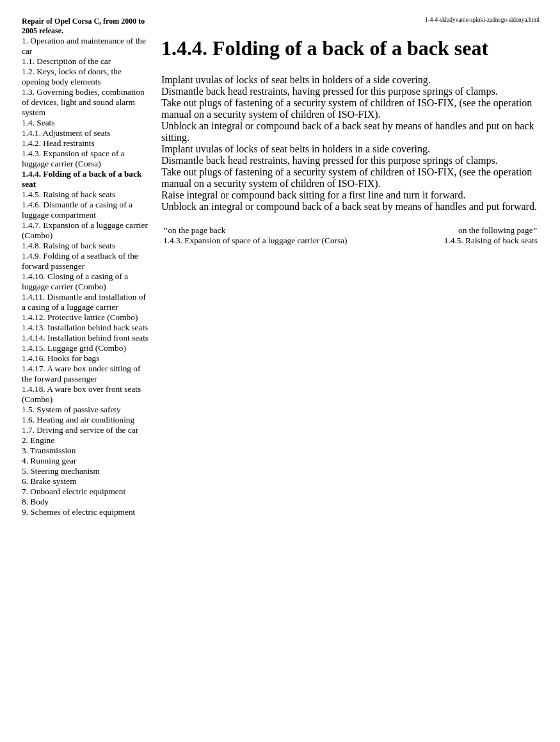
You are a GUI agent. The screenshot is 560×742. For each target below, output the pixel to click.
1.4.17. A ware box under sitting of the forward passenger (81, 374)
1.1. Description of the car (66, 61)
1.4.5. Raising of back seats (68, 194)
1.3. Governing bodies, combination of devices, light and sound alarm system (83, 102)
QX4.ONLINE (34, 640)
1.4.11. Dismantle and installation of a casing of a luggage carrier (84, 302)
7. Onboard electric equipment (74, 491)
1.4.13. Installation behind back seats (85, 327)
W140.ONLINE (36, 694)
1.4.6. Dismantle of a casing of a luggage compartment (77, 210)
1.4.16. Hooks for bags (60, 358)
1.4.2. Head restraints (58, 143)
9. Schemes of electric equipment (78, 512)
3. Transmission (49, 450)
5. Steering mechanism (61, 471)
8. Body (35, 502)
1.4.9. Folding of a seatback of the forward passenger (80, 261)
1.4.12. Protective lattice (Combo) (80, 317)
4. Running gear (49, 461)
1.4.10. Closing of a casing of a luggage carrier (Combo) (75, 281)
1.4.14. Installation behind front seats (85, 338)
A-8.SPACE (28, 727)
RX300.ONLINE (38, 683)
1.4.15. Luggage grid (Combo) (74, 348)
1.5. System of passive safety (71, 409)
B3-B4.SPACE (34, 705)
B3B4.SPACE (32, 716)
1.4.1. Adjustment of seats (66, 133)
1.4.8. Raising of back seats (68, 246)
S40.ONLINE (32, 650)
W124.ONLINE (36, 672)
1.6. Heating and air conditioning (78, 420)
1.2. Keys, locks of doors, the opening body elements (72, 77)
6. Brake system (49, 481)
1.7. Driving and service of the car (80, 430)
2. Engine (38, 440)
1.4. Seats (38, 123)
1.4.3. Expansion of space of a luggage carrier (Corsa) (73, 158)
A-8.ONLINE (32, 661)
